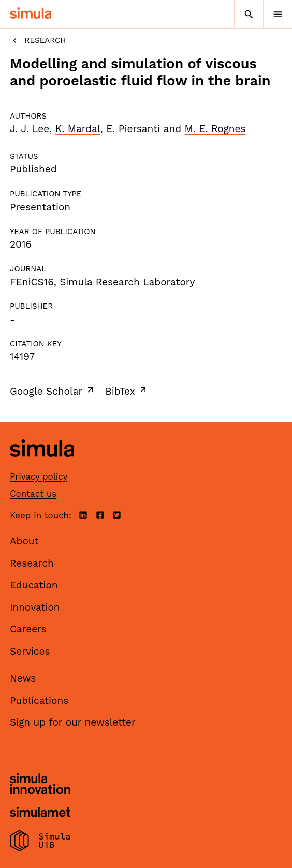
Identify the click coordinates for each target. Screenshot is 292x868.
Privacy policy (39, 476)
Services (30, 651)
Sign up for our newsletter (73, 722)
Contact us (33, 494)
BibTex (127, 391)
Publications (39, 700)
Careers (28, 629)
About (24, 541)
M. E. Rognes (215, 129)
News (23, 678)
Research (38, 41)
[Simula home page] (42, 465)
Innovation (35, 607)
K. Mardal (78, 129)
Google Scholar (53, 391)
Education (34, 585)
